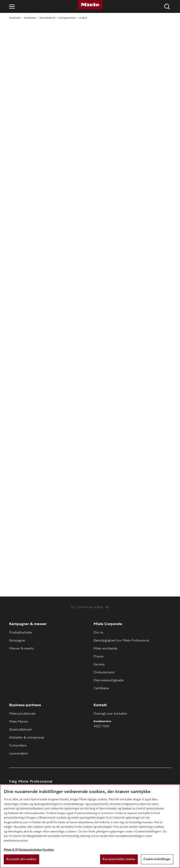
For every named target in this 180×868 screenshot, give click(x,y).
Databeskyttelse (30, 850)
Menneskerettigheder (109, 680)
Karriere (99, 664)
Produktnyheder (21, 633)
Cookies (48, 850)
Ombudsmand (104, 672)
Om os (98, 633)
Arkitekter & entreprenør (27, 738)
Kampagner (17, 641)
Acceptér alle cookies (21, 859)
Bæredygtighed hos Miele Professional (121, 641)
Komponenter (67, 18)
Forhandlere (18, 746)
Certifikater (101, 688)
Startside (15, 18)
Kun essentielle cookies (119, 859)
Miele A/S (11, 850)
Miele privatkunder (22, 714)
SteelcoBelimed (20, 730)
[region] (90, 826)
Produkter (30, 18)
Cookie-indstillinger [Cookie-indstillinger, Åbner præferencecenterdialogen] (157, 859)
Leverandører (19, 754)
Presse (98, 657)
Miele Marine (19, 722)
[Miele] (90, 5)
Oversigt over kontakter (110, 714)
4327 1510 (101, 726)
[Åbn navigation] (12, 6)
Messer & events (22, 649)
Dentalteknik (47, 18)
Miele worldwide (105, 649)
